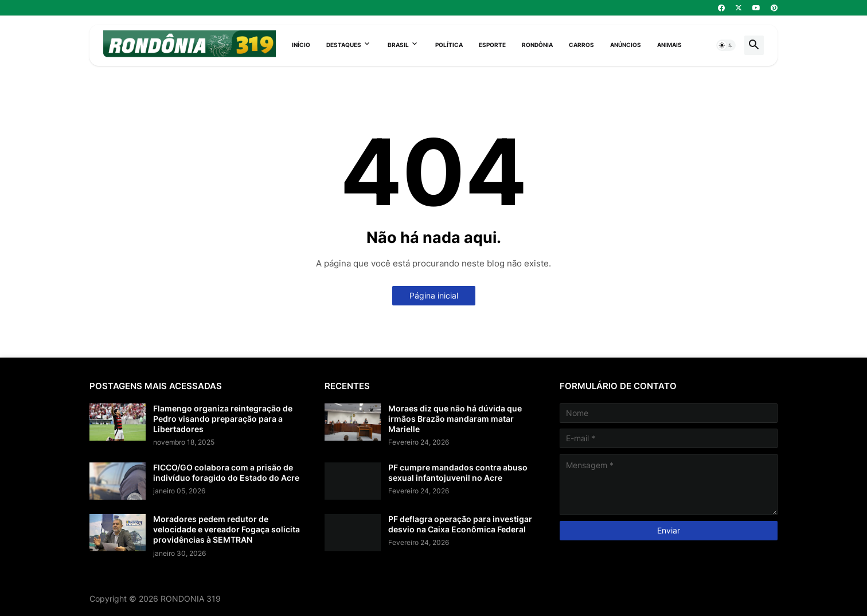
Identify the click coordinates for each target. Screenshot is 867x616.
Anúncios (626, 45)
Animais (669, 45)
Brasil (398, 45)
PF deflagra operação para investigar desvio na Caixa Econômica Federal (460, 524)
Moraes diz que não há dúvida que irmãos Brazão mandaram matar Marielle (455, 419)
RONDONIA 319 (191, 599)
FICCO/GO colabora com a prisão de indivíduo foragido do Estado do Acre (226, 472)
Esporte (492, 45)
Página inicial (434, 295)
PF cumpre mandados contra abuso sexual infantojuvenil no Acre (458, 472)
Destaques (344, 45)
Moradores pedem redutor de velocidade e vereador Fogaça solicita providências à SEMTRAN (226, 529)
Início (301, 45)
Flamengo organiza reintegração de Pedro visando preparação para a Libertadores (223, 419)
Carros (581, 45)
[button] (726, 45)
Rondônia (537, 45)
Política (449, 45)
